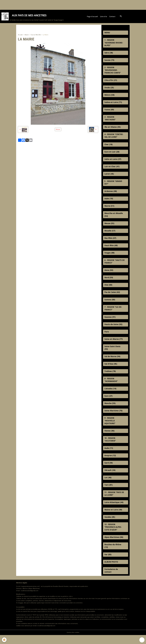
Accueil (20, 36)
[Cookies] (4, 640)
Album (27, 36)
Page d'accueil (92, 17)
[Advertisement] (37, 5)
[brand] (33, 17)
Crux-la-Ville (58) (36, 36)
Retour (58, 130)
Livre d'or (104, 17)
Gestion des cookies (73, 641)
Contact (112, 17)
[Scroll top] (142, 640)
